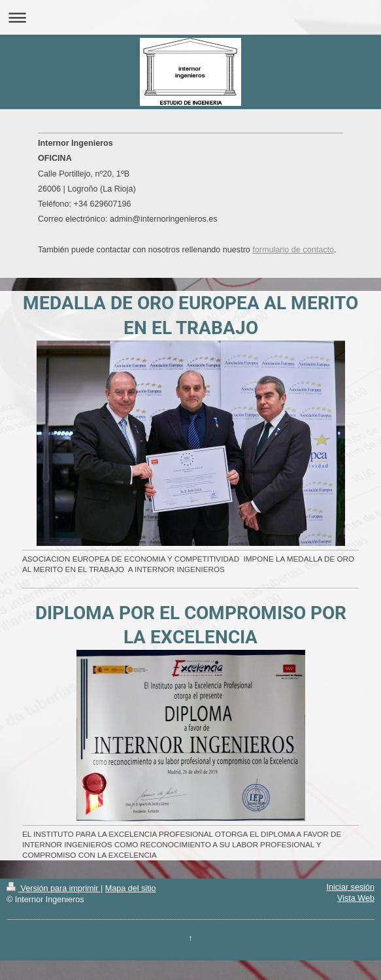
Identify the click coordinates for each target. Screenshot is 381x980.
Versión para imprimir (54, 888)
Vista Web (356, 898)
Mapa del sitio (131, 888)
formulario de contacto (293, 250)
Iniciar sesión (351, 887)
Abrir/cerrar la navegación (190, 17)
